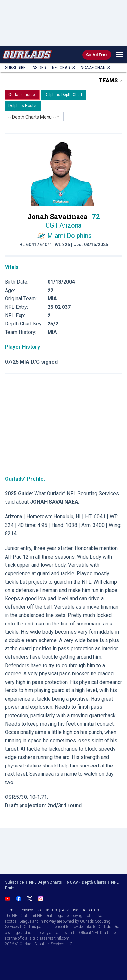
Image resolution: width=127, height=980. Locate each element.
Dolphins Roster (23, 106)
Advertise (70, 910)
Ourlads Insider (22, 95)
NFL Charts (63, 68)
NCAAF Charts (95, 68)
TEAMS (111, 80)
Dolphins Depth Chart (63, 95)
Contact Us (47, 910)
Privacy (27, 910)
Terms (10, 910)
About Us (91, 910)
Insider (39, 68)
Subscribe (15, 68)
